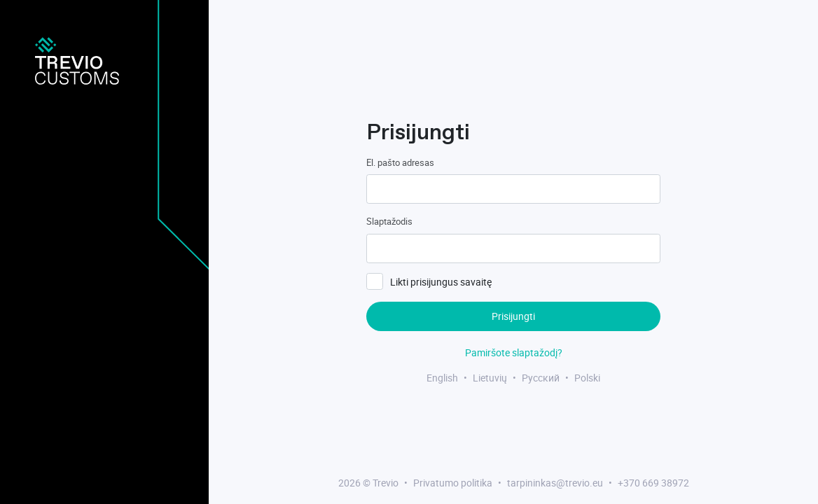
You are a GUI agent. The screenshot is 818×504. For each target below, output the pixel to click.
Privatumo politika (453, 483)
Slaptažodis (389, 221)
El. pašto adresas (400, 162)
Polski (587, 378)
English (442, 378)
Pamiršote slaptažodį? (514, 352)
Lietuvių (490, 378)
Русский (541, 378)
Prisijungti (513, 316)
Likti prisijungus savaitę (441, 282)
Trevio (386, 483)
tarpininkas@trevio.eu (555, 483)
